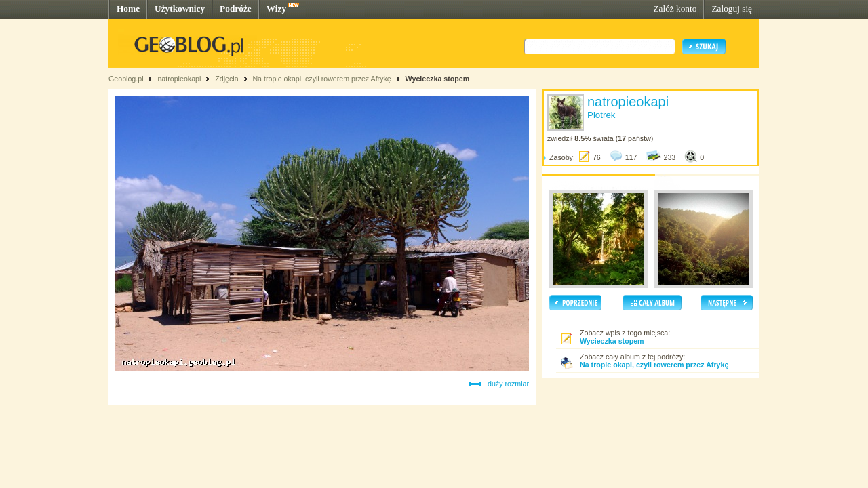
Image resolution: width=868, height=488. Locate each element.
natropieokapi (179, 79)
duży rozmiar (508, 384)
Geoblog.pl (126, 79)
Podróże (236, 8)
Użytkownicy (180, 8)
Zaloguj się (732, 8)
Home (128, 8)
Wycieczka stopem (438, 79)
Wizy (276, 8)
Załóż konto (675, 8)
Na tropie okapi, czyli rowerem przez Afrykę (321, 79)
